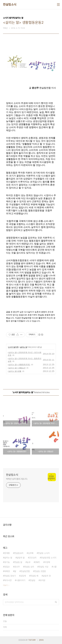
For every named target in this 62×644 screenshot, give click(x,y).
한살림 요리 (29, 567)
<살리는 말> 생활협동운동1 (19, 365)
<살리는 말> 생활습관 (17, 368)
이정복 (47, 562)
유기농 (7, 562)
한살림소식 (10, 5)
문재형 (7, 553)
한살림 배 (34, 576)
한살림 (33, 580)
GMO (37, 562)
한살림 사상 (43, 567)
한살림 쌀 (18, 562)
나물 (55, 567)
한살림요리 (19, 553)
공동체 (23, 576)
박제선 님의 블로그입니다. (17, 479)
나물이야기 (21, 580)
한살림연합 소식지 (49, 558)
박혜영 (7, 571)
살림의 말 (21, 558)
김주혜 (31, 553)
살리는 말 (23, 347)
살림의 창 (47, 576)
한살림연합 (25, 571)
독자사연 (8, 580)
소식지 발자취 (13, 347)
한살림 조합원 (40, 571)
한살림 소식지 (44, 553)
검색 (56, 602)
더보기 (5, 585)
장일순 (7, 567)
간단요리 (33, 558)
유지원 (43, 580)
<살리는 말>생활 (15, 371)
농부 (29, 562)
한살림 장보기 (10, 576)
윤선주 (17, 567)
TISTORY (32, 640)
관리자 (41, 640)
